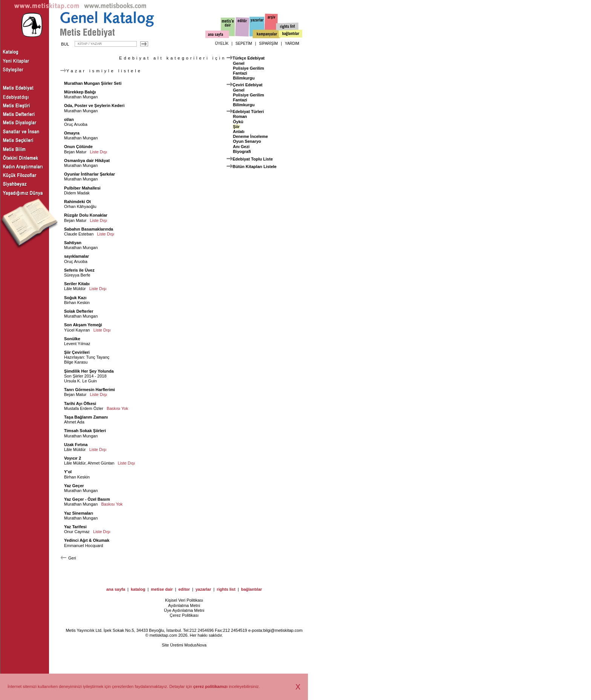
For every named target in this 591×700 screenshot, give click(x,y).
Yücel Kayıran (77, 330)
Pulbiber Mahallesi (82, 188)
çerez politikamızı (211, 686)
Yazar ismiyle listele (101, 71)
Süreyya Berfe (77, 275)
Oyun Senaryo (247, 141)
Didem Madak (77, 193)
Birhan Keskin (77, 303)
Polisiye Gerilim (249, 68)
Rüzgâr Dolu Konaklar (86, 215)
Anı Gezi (241, 147)
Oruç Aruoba (76, 124)
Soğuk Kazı (75, 298)
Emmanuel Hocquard (83, 546)
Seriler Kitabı (77, 284)
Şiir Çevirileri (77, 352)
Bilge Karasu (76, 362)
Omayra (72, 133)
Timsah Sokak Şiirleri (85, 431)
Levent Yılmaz (77, 344)
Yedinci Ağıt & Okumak (87, 540)
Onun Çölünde (78, 147)
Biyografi (242, 151)
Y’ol (68, 472)
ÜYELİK (222, 44)
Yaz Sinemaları (79, 513)
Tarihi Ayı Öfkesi (80, 403)
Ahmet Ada (74, 422)
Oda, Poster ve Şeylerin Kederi (94, 105)
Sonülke (72, 339)
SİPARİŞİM (268, 44)
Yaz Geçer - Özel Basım (87, 499)
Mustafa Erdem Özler (84, 408)
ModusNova (195, 645)
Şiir (236, 127)
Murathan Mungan (81, 97)
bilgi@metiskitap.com (283, 630)
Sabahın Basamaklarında (89, 229)
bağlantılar (251, 589)
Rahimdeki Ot (77, 202)
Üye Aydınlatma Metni (184, 610)
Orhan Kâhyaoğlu (80, 206)
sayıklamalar (77, 256)
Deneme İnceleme (250, 136)
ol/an (69, 119)
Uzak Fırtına (76, 445)
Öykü (238, 122)
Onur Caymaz (77, 532)
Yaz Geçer (74, 486)
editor (184, 589)
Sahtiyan (73, 243)
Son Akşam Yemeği (83, 325)
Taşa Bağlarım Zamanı (86, 417)
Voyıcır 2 (73, 458)
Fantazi (240, 73)
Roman (240, 116)
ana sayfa (116, 589)
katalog (138, 589)
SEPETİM (244, 44)
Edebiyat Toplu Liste (253, 159)
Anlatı (239, 131)
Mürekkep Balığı (80, 92)
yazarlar (204, 589)
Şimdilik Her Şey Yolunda (89, 371)
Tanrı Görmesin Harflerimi (90, 390)
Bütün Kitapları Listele (255, 167)
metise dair (162, 589)
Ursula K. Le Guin (80, 381)
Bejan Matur (75, 152)
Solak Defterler (79, 311)
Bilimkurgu (244, 78)
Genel (239, 63)
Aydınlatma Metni (184, 605)
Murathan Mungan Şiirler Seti (93, 83)
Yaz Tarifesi (75, 527)
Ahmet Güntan (101, 463)
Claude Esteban (79, 234)
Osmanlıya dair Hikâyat (87, 160)
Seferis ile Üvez (79, 270)
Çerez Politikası (184, 615)
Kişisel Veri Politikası (184, 600)
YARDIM (292, 44)
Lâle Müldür (75, 289)
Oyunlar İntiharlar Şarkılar (90, 174)
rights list (226, 589)
